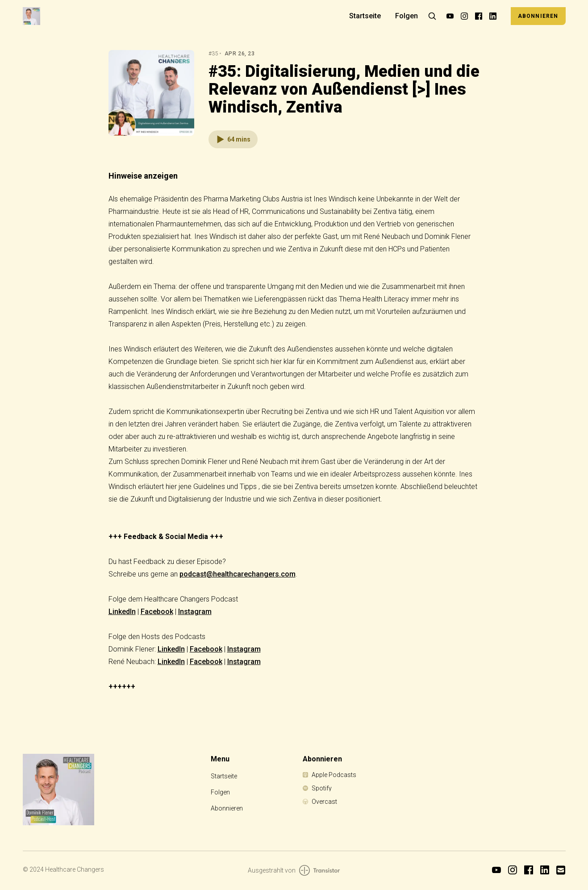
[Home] (181, 16)
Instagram (195, 612)
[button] (233, 139)
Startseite (365, 16)
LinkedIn (122, 612)
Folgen (407, 16)
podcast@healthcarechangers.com (238, 574)
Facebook (157, 612)
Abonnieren (538, 16)
